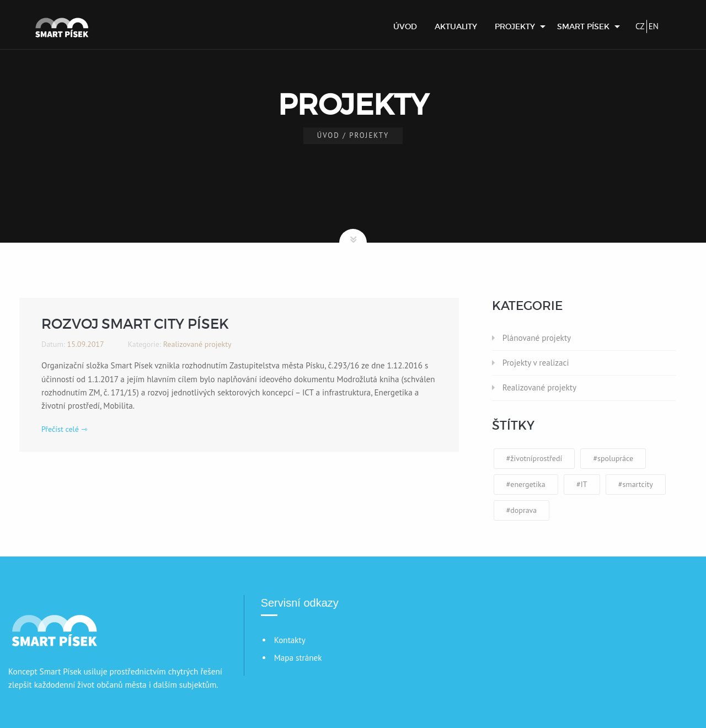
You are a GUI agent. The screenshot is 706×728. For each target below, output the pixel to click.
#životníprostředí (534, 458)
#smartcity (636, 484)
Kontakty (290, 640)
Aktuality (456, 26)
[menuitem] (405, 26)
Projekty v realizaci (536, 363)
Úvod (405, 26)
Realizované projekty (539, 387)
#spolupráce (613, 458)
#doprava (522, 510)
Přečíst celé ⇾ (65, 429)
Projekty (515, 26)
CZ (640, 26)
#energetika (526, 484)
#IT (582, 484)
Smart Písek (583, 26)
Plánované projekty (537, 338)
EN (654, 26)
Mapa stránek (298, 658)
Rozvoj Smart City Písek (135, 324)
